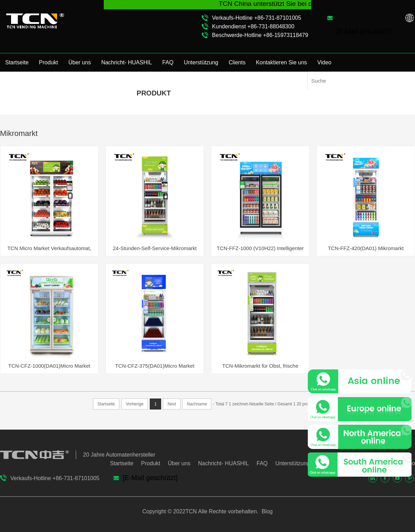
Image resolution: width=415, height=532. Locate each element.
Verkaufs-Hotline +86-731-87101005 (257, 18)
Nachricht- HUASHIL (127, 62)
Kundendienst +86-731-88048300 (253, 26)
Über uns (80, 62)
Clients (237, 62)
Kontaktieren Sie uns (282, 62)
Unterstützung (201, 62)
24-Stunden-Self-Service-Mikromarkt (155, 248)
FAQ (168, 62)
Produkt (49, 62)
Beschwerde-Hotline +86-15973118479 (260, 35)
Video (325, 62)
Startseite (17, 62)
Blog (266, 511)
